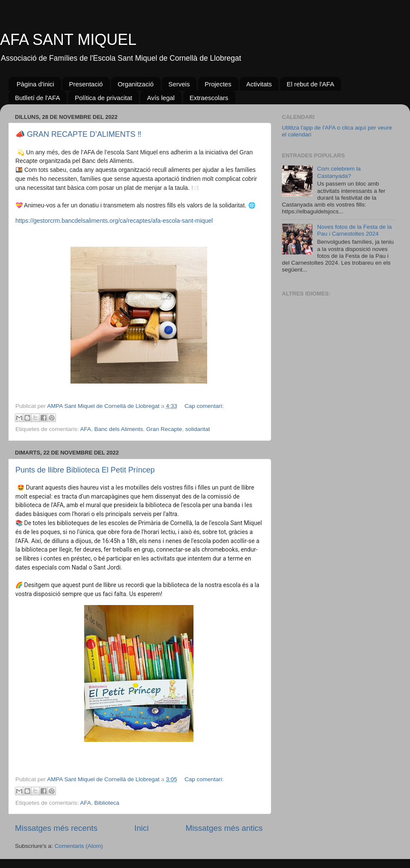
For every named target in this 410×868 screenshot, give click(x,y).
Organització (135, 84)
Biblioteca (107, 803)
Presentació (86, 84)
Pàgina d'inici (35, 84)
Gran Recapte (164, 429)
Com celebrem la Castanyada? (339, 172)
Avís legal (161, 98)
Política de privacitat (103, 98)
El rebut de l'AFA (310, 84)
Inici (142, 828)
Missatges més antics (224, 828)
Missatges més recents (56, 828)
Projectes (218, 84)
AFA (86, 429)
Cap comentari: (204, 406)
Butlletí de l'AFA (37, 98)
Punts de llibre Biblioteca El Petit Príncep (85, 470)
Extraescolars (209, 98)
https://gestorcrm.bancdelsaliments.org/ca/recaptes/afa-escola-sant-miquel (114, 221)
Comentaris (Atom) (79, 846)
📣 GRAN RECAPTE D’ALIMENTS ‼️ (78, 134)
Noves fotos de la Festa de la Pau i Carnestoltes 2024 (354, 230)
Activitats (259, 84)
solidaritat (198, 429)
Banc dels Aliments (119, 429)
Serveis (179, 84)
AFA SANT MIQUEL (68, 40)
